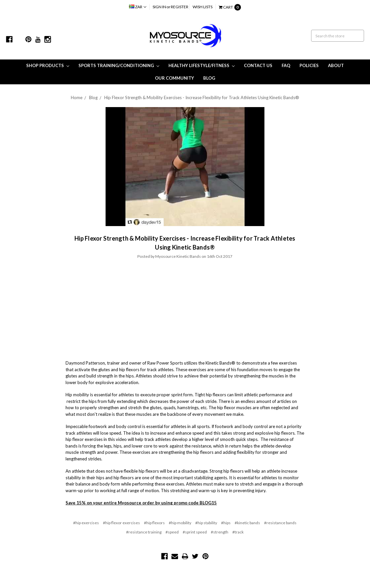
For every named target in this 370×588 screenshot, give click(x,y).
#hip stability (206, 523)
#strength (220, 532)
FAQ (286, 65)
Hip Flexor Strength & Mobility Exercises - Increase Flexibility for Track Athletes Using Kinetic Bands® (202, 98)
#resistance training (144, 532)
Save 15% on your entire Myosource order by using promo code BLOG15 (141, 503)
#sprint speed (195, 532)
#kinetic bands (247, 523)
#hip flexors (154, 523)
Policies (309, 65)
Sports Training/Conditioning (119, 65)
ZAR (138, 7)
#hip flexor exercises (121, 523)
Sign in (159, 7)
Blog (209, 78)
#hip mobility (180, 523)
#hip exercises (86, 523)
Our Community (174, 78)
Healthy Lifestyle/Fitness (202, 65)
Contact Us (258, 65)
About (336, 65)
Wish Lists (203, 7)
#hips (226, 523)
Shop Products (48, 65)
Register (180, 7)
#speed (172, 532)
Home (77, 98)
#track (238, 532)
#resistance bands (280, 523)
